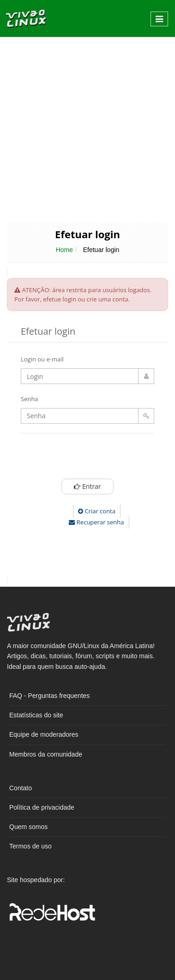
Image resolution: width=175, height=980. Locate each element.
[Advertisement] (87, 129)
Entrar (87, 486)
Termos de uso (30, 846)
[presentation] (105, 458)
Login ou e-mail (42, 359)
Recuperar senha (96, 522)
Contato (21, 788)
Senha (30, 399)
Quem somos (28, 827)
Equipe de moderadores (44, 734)
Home (64, 250)
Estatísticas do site (36, 715)
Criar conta (97, 511)
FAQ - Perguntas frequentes (49, 696)
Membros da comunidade (46, 754)
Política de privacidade (42, 807)
